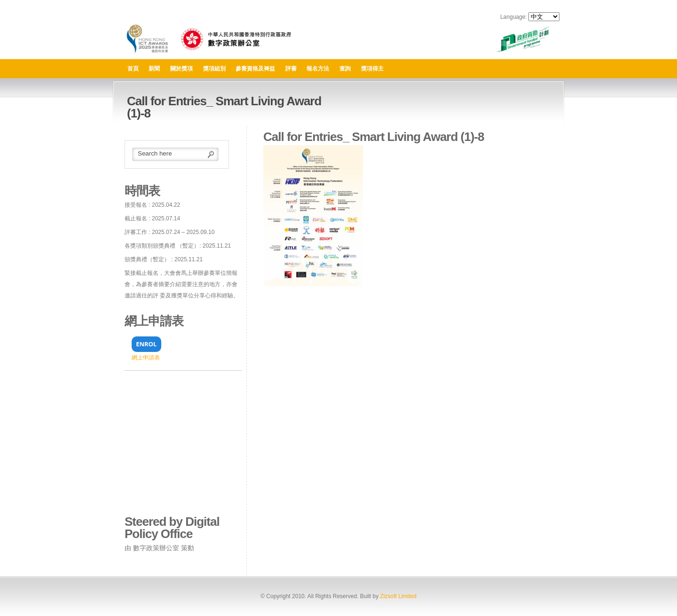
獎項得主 (372, 69)
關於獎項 (181, 69)
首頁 (133, 69)
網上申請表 (146, 358)
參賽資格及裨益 (255, 69)
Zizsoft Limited (398, 596)
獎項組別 (214, 69)
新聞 (154, 69)
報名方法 (318, 69)
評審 (291, 69)
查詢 (345, 69)
